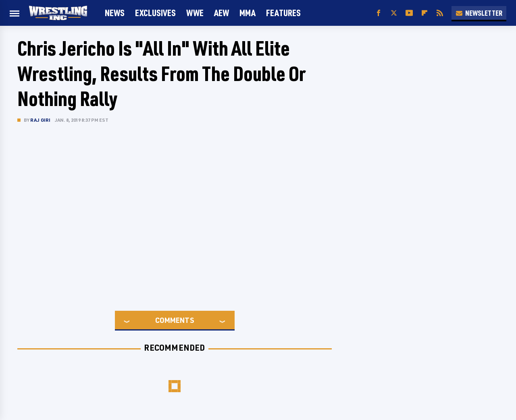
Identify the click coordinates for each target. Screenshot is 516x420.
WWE (195, 13)
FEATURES (283, 13)
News (115, 13)
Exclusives (155, 13)
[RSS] (440, 13)
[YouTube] (409, 13)
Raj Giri (41, 120)
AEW (222, 13)
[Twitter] (394, 13)
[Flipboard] (424, 13)
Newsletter (479, 13)
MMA (248, 13)
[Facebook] (379, 13)
